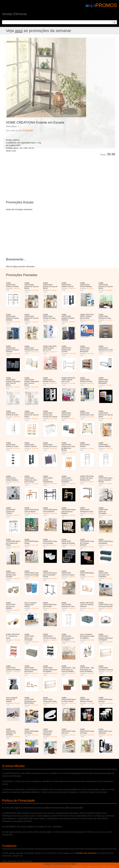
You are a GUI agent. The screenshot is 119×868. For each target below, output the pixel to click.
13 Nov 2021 (35, 352)
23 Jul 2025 (16, 482)
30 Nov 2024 (91, 640)
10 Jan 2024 (72, 452)
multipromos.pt (78, 867)
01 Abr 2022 (54, 419)
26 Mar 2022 (54, 352)
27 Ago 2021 (17, 354)
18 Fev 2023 (17, 448)
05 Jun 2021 (35, 545)
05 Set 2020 (54, 383)
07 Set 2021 (90, 547)
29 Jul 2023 (90, 354)
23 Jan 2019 (109, 735)
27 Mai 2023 (17, 640)
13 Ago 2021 (72, 545)
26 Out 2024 (72, 642)
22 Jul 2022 (72, 419)
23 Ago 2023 (54, 640)
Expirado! (28, 130)
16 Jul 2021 (53, 545)
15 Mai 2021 (72, 484)
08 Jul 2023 (90, 288)
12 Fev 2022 (35, 577)
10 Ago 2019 (17, 322)
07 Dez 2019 (54, 513)
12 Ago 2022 (17, 610)
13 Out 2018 (109, 672)
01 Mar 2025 (109, 642)
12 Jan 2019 (35, 735)
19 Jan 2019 (109, 290)
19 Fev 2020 (54, 320)
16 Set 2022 (90, 608)
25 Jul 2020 (72, 322)
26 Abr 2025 (35, 673)
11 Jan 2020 (35, 322)
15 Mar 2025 (17, 672)
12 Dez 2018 (91, 703)
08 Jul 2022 (16, 288)
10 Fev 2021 (72, 383)
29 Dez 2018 (17, 737)
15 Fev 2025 (109, 448)
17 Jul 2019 (16, 387)
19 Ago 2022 (35, 608)
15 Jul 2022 (90, 482)
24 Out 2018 (35, 705)
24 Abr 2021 (109, 320)
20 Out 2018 (17, 703)
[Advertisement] (36, 176)
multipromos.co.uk (108, 867)
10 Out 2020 (91, 320)
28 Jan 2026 (91, 673)
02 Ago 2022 (72, 288)
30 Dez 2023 (109, 352)
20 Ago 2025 (54, 673)
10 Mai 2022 (72, 577)
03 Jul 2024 (90, 448)
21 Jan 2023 (109, 419)
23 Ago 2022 (72, 608)
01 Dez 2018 (72, 703)
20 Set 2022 (109, 608)
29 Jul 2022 (109, 484)
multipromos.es (92, 867)
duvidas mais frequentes (87, 853)
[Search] (114, 22)
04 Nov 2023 (54, 448)
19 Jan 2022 (109, 545)
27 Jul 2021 (109, 385)
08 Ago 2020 (17, 547)
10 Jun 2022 (91, 577)
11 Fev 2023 (72, 354)
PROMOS (106, 5)
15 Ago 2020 (35, 387)
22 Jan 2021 (35, 290)
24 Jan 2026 (35, 484)
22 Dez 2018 (109, 703)
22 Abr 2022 (54, 578)
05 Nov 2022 (91, 417)
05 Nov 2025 (72, 673)
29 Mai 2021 (91, 383)
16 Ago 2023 (35, 642)
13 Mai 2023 (35, 448)
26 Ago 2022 (17, 515)
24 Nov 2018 (35, 513)
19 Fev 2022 (17, 417)
